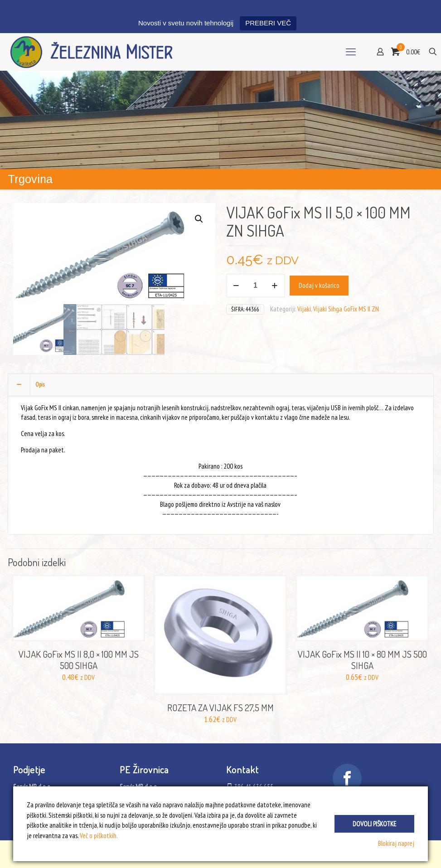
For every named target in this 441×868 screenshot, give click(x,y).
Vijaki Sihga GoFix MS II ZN (346, 309)
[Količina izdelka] (256, 286)
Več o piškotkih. (99, 836)
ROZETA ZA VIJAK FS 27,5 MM (220, 707)
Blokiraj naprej (396, 843)
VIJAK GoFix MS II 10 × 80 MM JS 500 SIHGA (362, 659)
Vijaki (304, 309)
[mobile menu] (351, 52)
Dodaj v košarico (319, 285)
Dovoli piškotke (374, 824)
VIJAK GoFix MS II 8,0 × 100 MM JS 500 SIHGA (79, 659)
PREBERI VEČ (268, 23)
